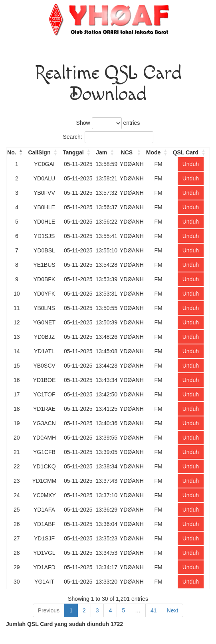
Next (173, 610)
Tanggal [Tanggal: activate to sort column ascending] (73, 152)
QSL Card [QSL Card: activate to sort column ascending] (186, 152)
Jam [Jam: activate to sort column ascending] (101, 152)
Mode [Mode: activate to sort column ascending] (154, 152)
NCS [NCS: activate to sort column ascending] (127, 152)
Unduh (191, 164)
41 (154, 610)
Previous (49, 610)
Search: (108, 137)
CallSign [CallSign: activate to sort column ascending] (39, 152)
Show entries (108, 123)
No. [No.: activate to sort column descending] (12, 152)
